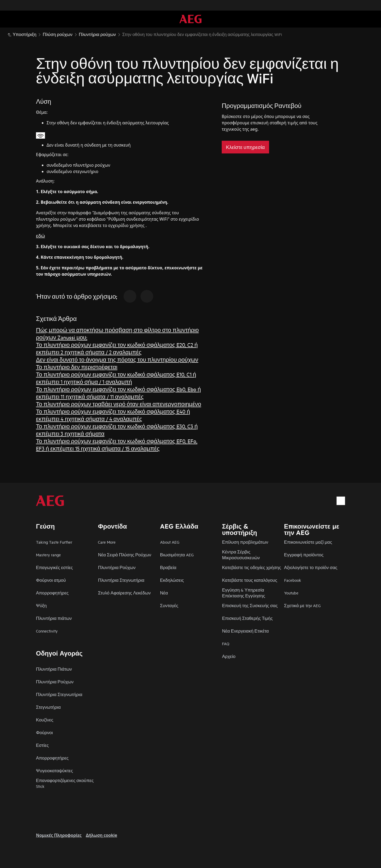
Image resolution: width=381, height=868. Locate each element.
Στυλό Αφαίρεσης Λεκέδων (124, 593)
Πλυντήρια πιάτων (54, 618)
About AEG (170, 542)
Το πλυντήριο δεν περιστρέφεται (77, 367)
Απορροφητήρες (52, 593)
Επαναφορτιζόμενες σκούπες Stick (65, 783)
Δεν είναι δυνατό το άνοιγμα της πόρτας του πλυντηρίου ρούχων (117, 359)
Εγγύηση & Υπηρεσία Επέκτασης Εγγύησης (244, 593)
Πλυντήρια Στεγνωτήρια (121, 580)
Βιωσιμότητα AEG (177, 555)
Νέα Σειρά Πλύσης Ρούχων (124, 555)
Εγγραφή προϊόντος (304, 555)
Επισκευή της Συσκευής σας (250, 605)
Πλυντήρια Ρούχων (117, 567)
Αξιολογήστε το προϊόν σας (311, 567)
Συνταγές (169, 605)
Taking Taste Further (54, 542)
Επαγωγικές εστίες (54, 567)
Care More (107, 542)
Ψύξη (41, 605)
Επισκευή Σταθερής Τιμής (247, 618)
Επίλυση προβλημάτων (245, 542)
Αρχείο (229, 656)
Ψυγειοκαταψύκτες (55, 771)
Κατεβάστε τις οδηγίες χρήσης (251, 567)
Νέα (164, 593)
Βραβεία (168, 567)
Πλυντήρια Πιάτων (54, 669)
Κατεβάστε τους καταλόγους (250, 580)
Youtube (291, 593)
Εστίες (42, 745)
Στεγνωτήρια (48, 707)
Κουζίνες (45, 720)
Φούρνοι (44, 732)
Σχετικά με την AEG (303, 605)
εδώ (40, 236)
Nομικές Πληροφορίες (59, 835)
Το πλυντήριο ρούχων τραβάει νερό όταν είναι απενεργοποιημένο (119, 404)
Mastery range (48, 555)
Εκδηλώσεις (172, 580)
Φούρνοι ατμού (51, 580)
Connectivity (47, 631)
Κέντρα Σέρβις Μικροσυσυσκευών (241, 555)
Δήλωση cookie (101, 835)
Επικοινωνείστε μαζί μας (308, 542)
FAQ (226, 644)
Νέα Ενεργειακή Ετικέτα (245, 631)
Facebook (293, 580)
